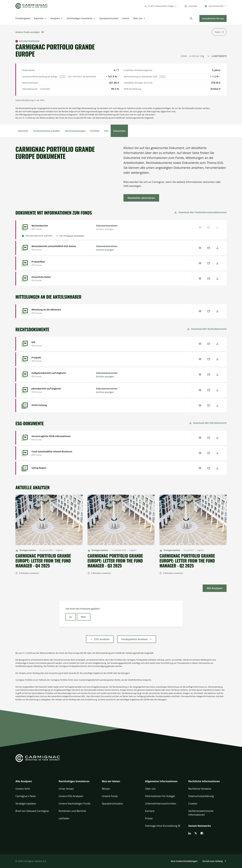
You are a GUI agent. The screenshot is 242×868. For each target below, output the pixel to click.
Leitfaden (64, 818)
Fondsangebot (23, 18)
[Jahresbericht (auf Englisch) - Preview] (56, 390)
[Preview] (200, 248)
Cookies (193, 804)
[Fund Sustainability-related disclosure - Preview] (56, 453)
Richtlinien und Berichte (72, 811)
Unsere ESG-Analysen (71, 796)
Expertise (39, 18)
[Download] (217, 248)
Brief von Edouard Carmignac (32, 811)
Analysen (55, 18)
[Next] (64, 77)
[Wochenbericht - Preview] (56, 227)
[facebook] (202, 833)
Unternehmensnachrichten (161, 804)
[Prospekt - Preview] (56, 359)
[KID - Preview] (56, 344)
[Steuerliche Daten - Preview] (56, 279)
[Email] (209, 248)
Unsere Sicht (23, 789)
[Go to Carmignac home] (31, 6)
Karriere (150, 811)
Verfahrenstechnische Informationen (201, 813)
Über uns (138, 18)
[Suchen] (191, 19)
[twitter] (196, 833)
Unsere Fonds (110, 796)
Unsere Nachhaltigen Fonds (74, 804)
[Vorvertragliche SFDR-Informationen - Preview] (56, 438)
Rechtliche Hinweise (200, 789)
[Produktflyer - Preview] (56, 263)
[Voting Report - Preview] (56, 468)
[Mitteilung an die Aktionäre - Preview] (56, 311)
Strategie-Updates (26, 804)
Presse (149, 818)
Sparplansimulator (109, 18)
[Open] (45, 19)
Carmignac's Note (26, 796)
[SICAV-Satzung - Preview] (56, 405)
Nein (84, 617)
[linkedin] (190, 833)
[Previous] (61, 77)
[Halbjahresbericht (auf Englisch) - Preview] (56, 375)
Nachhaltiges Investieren (80, 18)
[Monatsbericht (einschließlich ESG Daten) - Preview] (56, 248)
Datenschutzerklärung (201, 796)
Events (126, 18)
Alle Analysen (24, 781)
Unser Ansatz (66, 789)
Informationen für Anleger (160, 796)
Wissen (106, 789)
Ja (70, 617)
